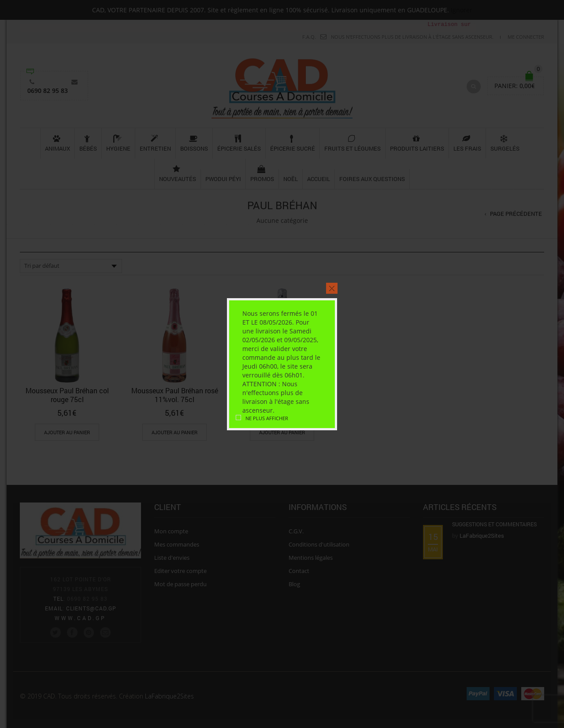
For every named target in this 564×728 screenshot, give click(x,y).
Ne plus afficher (267, 418)
